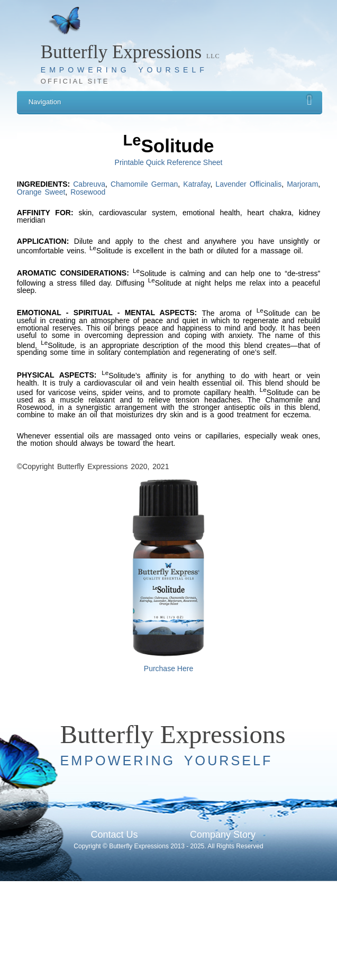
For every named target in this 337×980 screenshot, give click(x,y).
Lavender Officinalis (248, 184)
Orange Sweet (41, 192)
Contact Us (114, 835)
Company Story (223, 835)
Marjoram (302, 184)
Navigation (171, 100)
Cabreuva (89, 184)
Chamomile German (144, 184)
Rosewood (88, 192)
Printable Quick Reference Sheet (169, 162)
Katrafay (197, 184)
